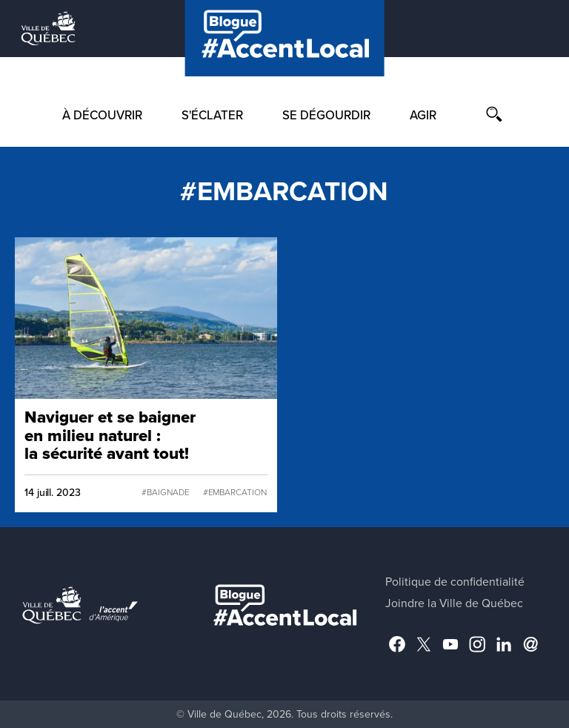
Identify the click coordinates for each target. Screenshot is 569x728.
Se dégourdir (326, 116)
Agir (423, 116)
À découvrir (102, 116)
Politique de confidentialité (455, 582)
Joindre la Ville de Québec (454, 603)
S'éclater (212, 116)
